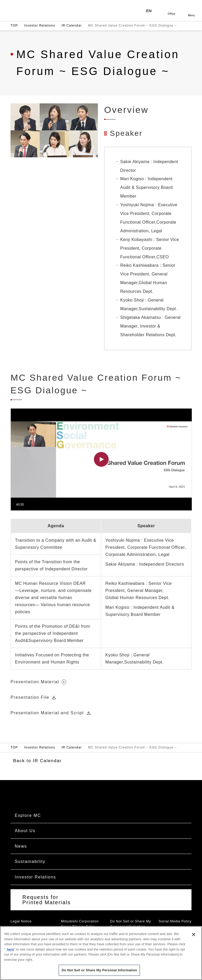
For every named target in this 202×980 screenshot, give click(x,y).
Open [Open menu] (191, 11)
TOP (14, 26)
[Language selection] (151, 11)
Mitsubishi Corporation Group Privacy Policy (80, 924)
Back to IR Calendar (37, 761)
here (10, 949)
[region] (101, 953)
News (21, 846)
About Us (25, 831)
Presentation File (34, 698)
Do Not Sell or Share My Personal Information (131, 924)
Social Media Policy (175, 921)
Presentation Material (39, 682)
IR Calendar (72, 26)
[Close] (194, 934)
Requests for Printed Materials (47, 900)
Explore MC (28, 815)
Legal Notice (21, 921)
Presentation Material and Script (51, 713)
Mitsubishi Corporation (43, 11)
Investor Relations (40, 26)
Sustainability (30, 861)
